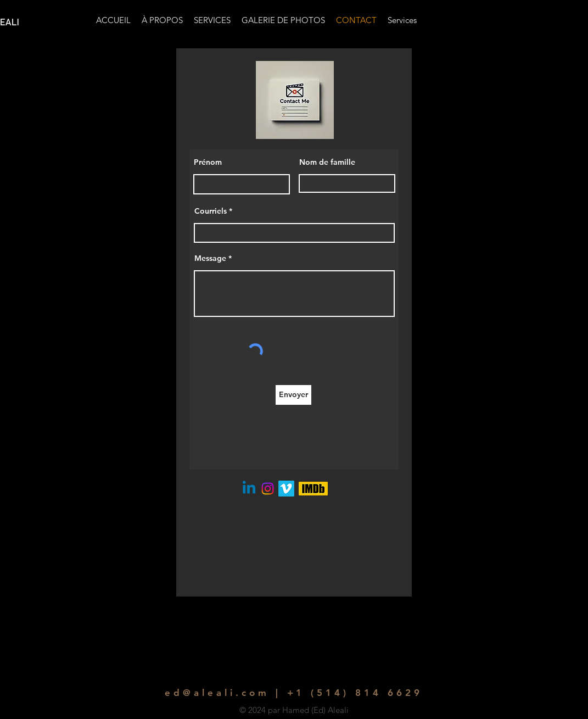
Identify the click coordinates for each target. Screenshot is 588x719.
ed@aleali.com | (223, 693)
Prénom (208, 162)
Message (210, 258)
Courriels (211, 211)
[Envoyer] (293, 395)
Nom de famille (327, 162)
